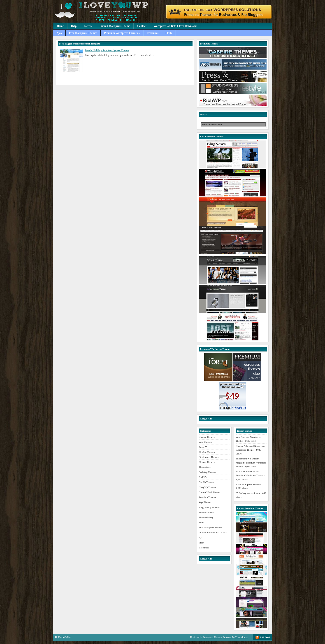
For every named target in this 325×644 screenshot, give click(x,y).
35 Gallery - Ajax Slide (247, 493)
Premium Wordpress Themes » (122, 33)
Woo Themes (205, 442)
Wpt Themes (205, 502)
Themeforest (205, 467)
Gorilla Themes (206, 482)
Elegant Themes (207, 462)
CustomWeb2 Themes (210, 492)
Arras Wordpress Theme (248, 484)
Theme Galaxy (206, 517)
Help (74, 26)
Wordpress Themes (212, 637)
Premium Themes (207, 497)
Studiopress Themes (209, 457)
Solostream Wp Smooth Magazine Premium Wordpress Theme (251, 463)
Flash (169, 33)
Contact (142, 26)
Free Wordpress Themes (83, 33)
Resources (153, 33)
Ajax (59, 33)
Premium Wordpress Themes (213, 532)
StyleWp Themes (207, 472)
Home (60, 26)
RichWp (203, 477)
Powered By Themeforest (235, 637)
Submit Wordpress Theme (115, 26)
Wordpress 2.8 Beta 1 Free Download (175, 26)
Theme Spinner (206, 512)
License (88, 26)
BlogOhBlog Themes (209, 507)
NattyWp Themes (207, 487)
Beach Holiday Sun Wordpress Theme (107, 50)
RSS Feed (265, 637)
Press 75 (203, 447)
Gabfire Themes (207, 437)
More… (203, 522)
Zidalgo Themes (207, 452)
